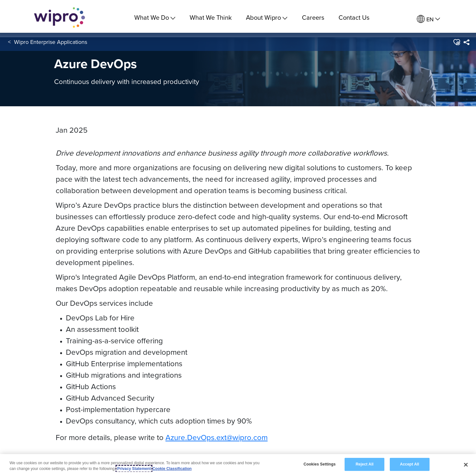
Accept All (409, 464)
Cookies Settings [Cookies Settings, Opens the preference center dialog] (320, 464)
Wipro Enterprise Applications (51, 44)
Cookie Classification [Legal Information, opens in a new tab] (172, 469)
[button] (456, 44)
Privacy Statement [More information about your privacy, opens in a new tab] (134, 469)
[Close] (466, 465)
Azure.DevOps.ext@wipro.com (217, 437)
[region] (238, 465)
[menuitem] (428, 19)
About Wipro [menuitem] (267, 17)
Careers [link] (313, 17)
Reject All (365, 464)
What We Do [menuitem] (155, 17)
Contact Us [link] (354, 17)
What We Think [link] (211, 17)
